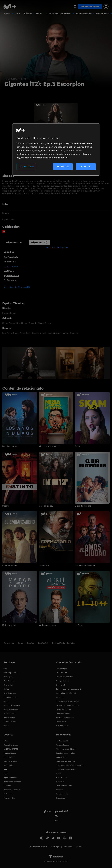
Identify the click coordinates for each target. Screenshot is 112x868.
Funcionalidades (63, 745)
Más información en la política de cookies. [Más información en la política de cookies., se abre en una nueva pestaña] (47, 158)
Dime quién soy (46, 506)
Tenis (39, 13)
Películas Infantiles (11, 697)
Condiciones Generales (65, 753)
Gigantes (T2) (39, 242)
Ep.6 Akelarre (10, 280)
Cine (17, 13)
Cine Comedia (9, 681)
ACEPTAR (86, 167)
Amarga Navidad (63, 681)
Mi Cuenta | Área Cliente (66, 749)
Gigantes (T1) (14, 242)
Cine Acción (8, 685)
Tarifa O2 (60, 790)
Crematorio (44, 566)
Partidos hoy (8, 794)
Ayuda (56, 818)
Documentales (9, 718)
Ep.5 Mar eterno (11, 276)
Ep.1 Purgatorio (11, 257)
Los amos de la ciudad (85, 566)
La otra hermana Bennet (66, 693)
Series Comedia (10, 713)
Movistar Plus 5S (62, 726)
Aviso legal (55, 847)
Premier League (10, 753)
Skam (77, 446)
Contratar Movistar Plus (65, 761)
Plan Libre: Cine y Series (66, 769)
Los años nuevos (10, 446)
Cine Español (9, 677)
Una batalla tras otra (64, 677)
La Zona (79, 625)
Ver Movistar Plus (63, 741)
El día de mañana (83, 506)
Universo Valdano (10, 761)
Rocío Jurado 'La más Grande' (68, 701)
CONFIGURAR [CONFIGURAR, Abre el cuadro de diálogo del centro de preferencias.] (26, 167)
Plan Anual (60, 782)
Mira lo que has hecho (49, 446)
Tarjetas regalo (62, 794)
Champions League (11, 745)
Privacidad (68, 847)
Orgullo (6, 726)
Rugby (6, 773)
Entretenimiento (10, 722)
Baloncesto (103, 13)
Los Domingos (61, 669)
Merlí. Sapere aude (48, 625)
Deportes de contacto (12, 782)
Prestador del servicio (38, 847)
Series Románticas (11, 709)
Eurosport (7, 786)
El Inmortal (60, 685)
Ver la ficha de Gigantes (57, 247)
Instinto (6, 506)
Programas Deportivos (65, 718)
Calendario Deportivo (12, 790)
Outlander (60, 697)
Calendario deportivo (59, 13)
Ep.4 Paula (9, 271)
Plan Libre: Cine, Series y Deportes (70, 765)
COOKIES (79, 847)
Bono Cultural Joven (64, 786)
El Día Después (9, 757)
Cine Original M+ (10, 673)
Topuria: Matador (10, 778)
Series (7, 13)
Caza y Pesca (61, 722)
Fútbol (28, 13)
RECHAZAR (63, 167)
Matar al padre (9, 625)
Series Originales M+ (12, 705)
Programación (9, 798)
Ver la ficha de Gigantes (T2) (17, 287)
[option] (31, 363)
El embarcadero (10, 566)
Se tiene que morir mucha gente (69, 689)
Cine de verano (10, 693)
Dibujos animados (63, 713)
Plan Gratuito (84, 13)
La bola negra (62, 673)
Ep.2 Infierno (10, 262)
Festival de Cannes (63, 709)
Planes (59, 773)
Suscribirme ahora (90, 6)
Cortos (6, 689)
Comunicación (62, 798)
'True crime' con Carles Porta (68, 705)
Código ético (61, 757)
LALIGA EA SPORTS (11, 749)
